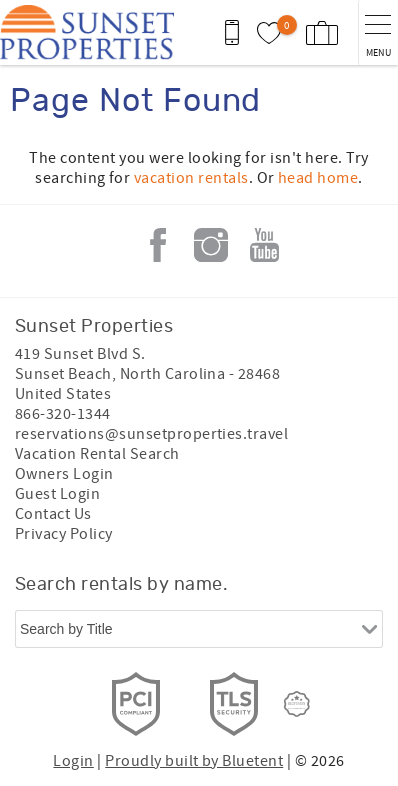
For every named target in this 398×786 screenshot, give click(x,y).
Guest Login (57, 494)
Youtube (264, 245)
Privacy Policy (64, 534)
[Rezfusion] (297, 704)
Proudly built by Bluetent (194, 761)
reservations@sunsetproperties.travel (151, 434)
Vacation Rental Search (97, 454)
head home (318, 178)
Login (73, 761)
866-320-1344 (63, 414)
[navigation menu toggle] (378, 32)
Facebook (158, 245)
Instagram (211, 245)
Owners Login (64, 474)
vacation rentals (191, 178)
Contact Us (53, 514)
